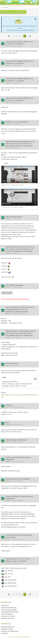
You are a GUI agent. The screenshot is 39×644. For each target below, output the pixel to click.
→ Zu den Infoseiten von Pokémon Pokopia (20, 30)
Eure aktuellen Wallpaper (14, 285)
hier (6, 90)
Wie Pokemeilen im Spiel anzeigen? (18, 479)
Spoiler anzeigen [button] (7, 293)
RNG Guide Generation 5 (14, 217)
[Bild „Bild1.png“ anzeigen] (19, 176)
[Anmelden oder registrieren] (31, 3)
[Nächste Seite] (30, 36)
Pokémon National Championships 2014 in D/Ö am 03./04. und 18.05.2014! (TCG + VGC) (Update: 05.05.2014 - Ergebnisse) (20, 144)
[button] (36, 3)
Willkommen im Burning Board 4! (17, 122)
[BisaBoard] (5, 3)
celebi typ (9, 405)
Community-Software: (19, 637)
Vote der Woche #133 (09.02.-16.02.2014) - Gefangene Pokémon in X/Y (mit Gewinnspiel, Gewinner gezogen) (20, 309)
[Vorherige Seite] (9, 36)
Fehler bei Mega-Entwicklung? (16, 440)
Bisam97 (8, 46)
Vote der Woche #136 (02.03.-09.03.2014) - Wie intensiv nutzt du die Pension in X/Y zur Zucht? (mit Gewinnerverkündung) (20, 249)
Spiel (7, 422)
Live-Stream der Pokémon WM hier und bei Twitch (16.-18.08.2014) (19, 43)
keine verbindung (12, 363)
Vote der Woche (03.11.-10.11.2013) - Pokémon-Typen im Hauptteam (18, 560)
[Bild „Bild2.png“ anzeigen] (19, 199)
